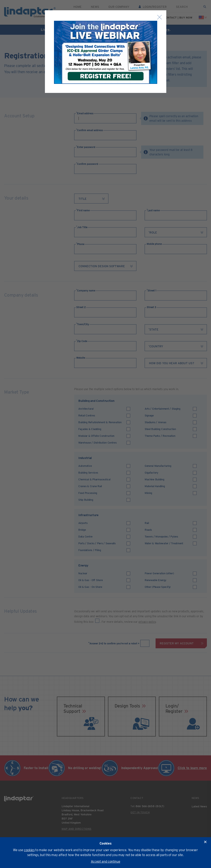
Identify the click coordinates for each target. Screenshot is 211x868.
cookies (29, 850)
